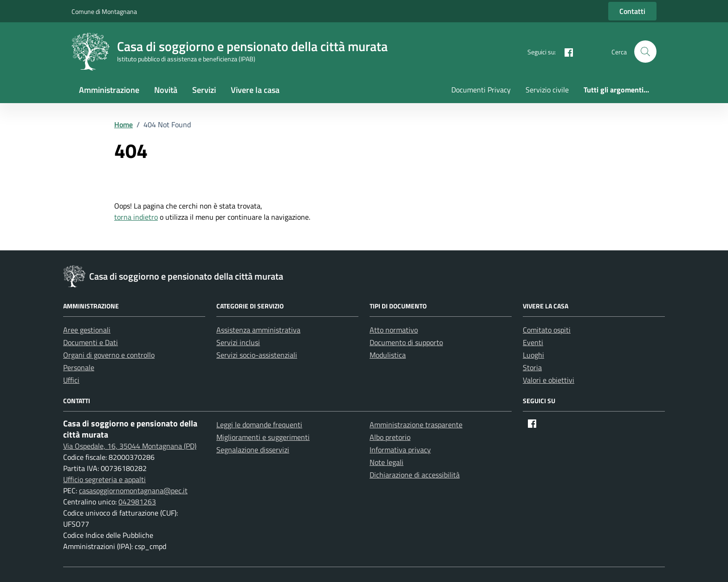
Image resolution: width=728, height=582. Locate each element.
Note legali (387, 462)
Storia (532, 367)
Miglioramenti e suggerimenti (263, 437)
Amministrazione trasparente (416, 425)
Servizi (204, 90)
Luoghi (533, 355)
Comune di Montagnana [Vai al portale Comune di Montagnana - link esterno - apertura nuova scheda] (104, 11)
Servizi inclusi (238, 342)
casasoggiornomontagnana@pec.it (133, 490)
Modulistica (388, 355)
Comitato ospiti (547, 330)
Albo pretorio (390, 437)
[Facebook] (565, 51)
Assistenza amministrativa (258, 330)
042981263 (137, 502)
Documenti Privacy (481, 90)
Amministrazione (109, 90)
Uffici (71, 380)
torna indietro (136, 217)
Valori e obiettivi (549, 380)
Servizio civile (547, 90)
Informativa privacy (400, 450)
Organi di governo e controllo (109, 355)
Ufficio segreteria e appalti (104, 479)
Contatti (632, 11)
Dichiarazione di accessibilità (415, 475)
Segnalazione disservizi (253, 450)
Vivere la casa (255, 90)
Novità (166, 90)
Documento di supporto (406, 342)
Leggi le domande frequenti (259, 425)
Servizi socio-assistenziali (257, 355)
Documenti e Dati (91, 342)
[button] (645, 52)
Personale (79, 367)
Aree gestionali (87, 330)
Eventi (533, 342)
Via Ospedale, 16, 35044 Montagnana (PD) (130, 446)
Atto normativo (394, 330)
